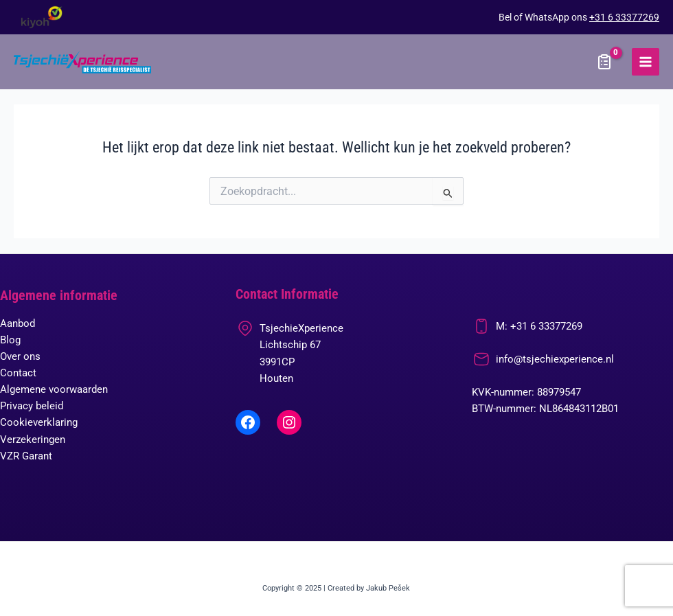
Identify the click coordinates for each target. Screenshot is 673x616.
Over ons (20, 356)
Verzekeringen (33, 440)
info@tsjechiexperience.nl (555, 359)
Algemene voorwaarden (54, 389)
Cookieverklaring (39, 422)
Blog (10, 340)
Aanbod (18, 323)
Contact (18, 373)
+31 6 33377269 (624, 17)
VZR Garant (26, 456)
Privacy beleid (32, 406)
